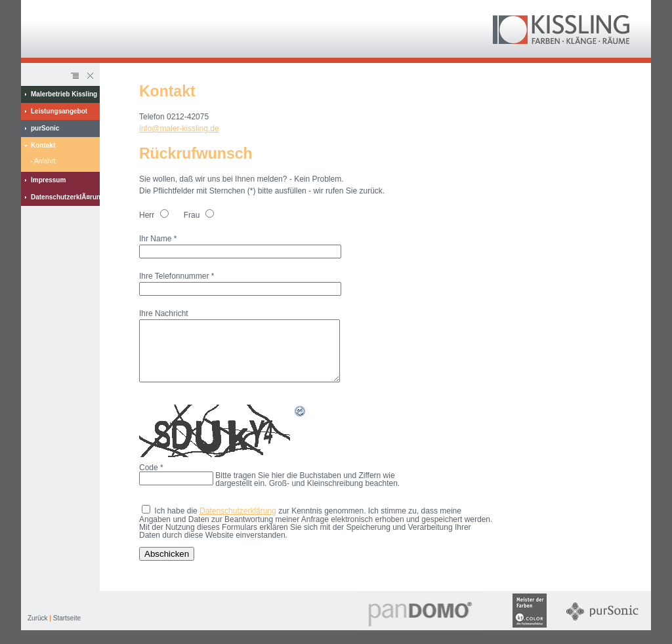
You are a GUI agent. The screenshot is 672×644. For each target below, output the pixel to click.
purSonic (45, 128)
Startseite (67, 630)
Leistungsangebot (59, 111)
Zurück (38, 630)
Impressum (48, 180)
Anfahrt (45, 161)
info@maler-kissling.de (179, 129)
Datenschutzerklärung (238, 523)
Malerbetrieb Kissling (64, 94)
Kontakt (43, 145)
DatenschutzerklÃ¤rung (65, 197)
